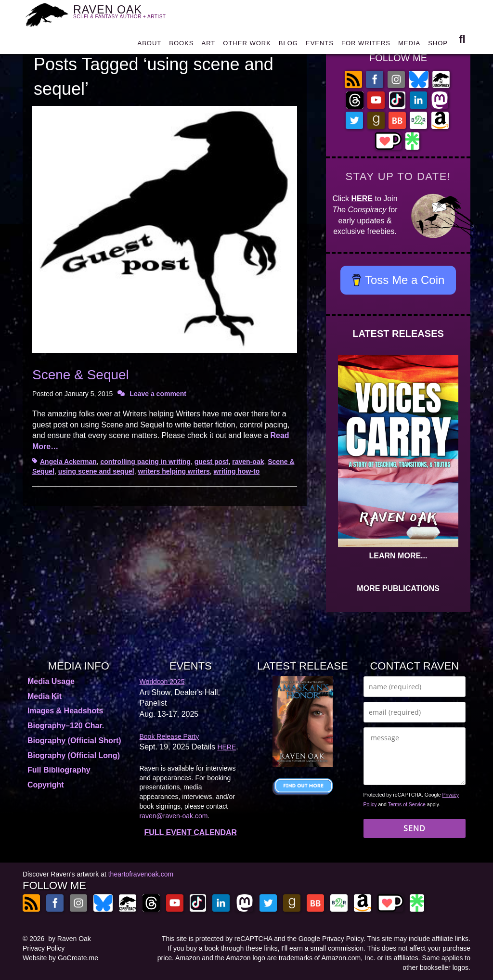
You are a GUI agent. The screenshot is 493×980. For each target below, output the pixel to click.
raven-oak (248, 462)
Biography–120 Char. (66, 726)
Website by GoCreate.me (60, 958)
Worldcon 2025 (162, 682)
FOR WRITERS (366, 45)
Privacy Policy (44, 948)
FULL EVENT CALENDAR (190, 832)
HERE (362, 199)
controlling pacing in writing (146, 462)
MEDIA (409, 45)
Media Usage (51, 681)
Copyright (46, 785)
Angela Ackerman (68, 462)
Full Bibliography (59, 770)
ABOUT (149, 45)
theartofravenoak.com (141, 874)
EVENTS (320, 45)
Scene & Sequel (81, 375)
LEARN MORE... (398, 556)
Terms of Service (407, 804)
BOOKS (181, 45)
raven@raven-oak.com (174, 816)
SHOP (438, 45)
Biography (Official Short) (74, 741)
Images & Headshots (65, 711)
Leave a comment (158, 394)
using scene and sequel (96, 471)
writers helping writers (174, 471)
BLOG (288, 45)
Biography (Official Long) (74, 755)
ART (209, 45)
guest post (212, 462)
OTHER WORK (247, 45)
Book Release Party (169, 736)
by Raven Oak (70, 939)
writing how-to (237, 471)
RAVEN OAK (125, 15)
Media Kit (45, 696)
